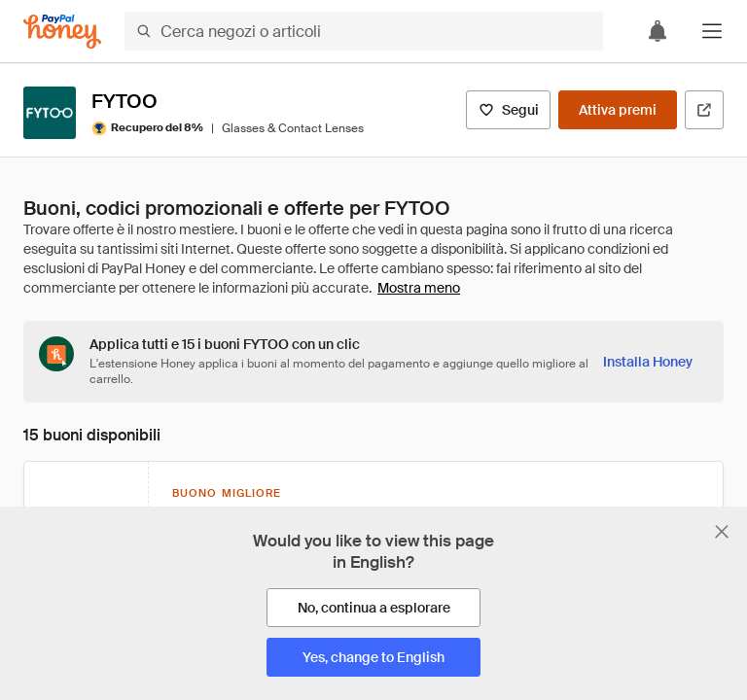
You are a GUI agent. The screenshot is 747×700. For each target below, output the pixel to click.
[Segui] (508, 110)
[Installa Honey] (648, 362)
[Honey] (62, 32)
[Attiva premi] (618, 110)
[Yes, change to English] (373, 657)
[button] (712, 31)
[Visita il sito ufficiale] (704, 110)
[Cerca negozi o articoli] (364, 31)
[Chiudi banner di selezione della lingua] (722, 532)
